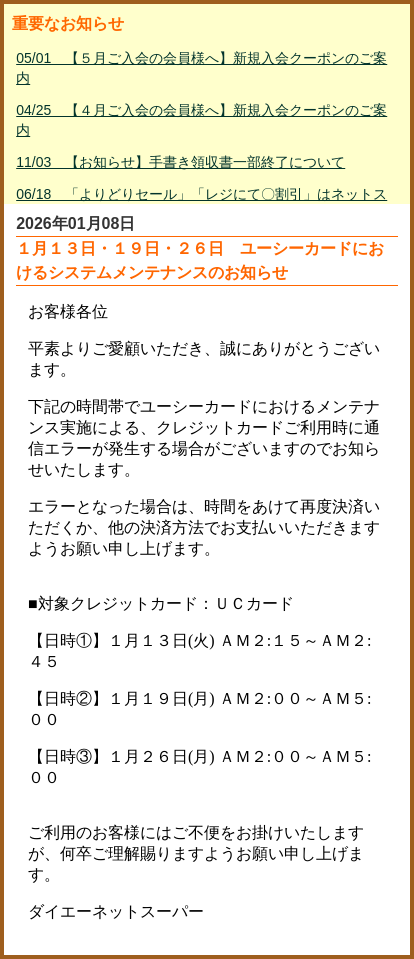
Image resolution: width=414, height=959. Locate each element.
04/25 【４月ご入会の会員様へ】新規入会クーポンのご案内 (201, 120)
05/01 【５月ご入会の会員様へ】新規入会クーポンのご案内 (201, 68)
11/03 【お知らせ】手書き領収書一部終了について (180, 162)
